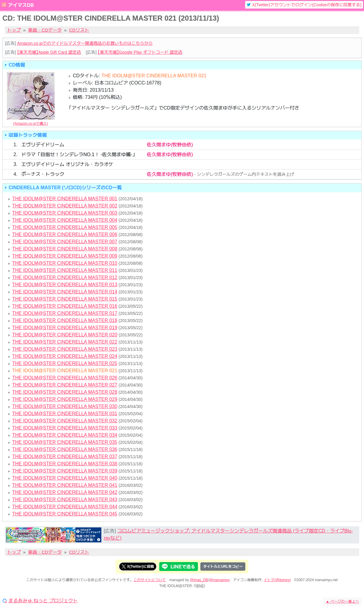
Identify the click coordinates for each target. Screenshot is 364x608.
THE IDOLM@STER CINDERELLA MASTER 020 (65, 335)
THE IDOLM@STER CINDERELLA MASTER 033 (65, 428)
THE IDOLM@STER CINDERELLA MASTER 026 (65, 378)
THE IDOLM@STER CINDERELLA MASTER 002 (65, 206)
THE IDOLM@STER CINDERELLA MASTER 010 (65, 263)
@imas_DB (199, 580)
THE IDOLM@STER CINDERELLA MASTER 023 (65, 349)
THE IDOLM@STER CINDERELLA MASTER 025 (65, 363)
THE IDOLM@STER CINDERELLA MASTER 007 (65, 242)
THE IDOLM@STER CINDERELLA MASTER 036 (65, 449)
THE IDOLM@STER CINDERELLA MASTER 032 (65, 421)
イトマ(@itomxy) (277, 580)
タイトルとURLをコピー (223, 567)
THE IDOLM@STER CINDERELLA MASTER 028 (65, 392)
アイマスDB (21, 5)
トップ (14, 30)
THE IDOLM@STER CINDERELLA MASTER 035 (65, 442)
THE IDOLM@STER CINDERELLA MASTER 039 (65, 471)
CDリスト (79, 30)
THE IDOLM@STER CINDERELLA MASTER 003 (65, 213)
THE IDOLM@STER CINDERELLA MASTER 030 (65, 406)
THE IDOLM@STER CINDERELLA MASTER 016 (65, 306)
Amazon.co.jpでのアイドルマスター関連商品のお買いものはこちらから (85, 43)
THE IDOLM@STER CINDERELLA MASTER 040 (65, 478)
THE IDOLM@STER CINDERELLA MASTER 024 (65, 356)
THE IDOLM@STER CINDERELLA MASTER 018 (65, 320)
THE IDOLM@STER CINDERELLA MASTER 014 (65, 292)
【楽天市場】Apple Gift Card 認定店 (49, 52)
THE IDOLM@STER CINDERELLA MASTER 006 (65, 234)
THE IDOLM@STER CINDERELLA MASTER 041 (65, 485)
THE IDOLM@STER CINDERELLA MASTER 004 (65, 220)
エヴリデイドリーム (43, 145)
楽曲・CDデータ (45, 30)
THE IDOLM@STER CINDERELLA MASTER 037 (65, 457)
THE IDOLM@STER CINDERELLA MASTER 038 (65, 464)
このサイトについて (150, 580)
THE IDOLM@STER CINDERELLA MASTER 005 (65, 227)
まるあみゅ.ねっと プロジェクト (43, 601)
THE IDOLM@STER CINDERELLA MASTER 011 (65, 270)
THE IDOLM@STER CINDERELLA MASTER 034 (65, 435)
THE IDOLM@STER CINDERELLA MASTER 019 (65, 328)
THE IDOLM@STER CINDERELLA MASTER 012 (65, 277)
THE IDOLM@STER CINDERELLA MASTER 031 (65, 414)
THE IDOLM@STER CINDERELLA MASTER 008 (65, 249)
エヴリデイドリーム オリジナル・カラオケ (67, 164)
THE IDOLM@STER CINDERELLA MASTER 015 (65, 299)
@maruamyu (219, 580)
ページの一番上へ (342, 601)
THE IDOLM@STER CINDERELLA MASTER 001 (65, 199)
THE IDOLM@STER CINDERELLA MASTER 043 (65, 500)
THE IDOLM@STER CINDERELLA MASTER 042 (65, 492)
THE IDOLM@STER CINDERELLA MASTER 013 (65, 285)
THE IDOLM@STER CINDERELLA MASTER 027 (65, 385)
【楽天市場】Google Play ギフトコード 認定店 (140, 52)
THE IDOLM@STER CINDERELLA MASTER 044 (65, 507)
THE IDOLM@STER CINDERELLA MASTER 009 (65, 256)
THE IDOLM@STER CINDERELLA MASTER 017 (65, 313)
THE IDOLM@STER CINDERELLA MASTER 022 (65, 342)
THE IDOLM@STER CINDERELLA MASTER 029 (65, 399)
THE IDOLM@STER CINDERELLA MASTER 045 (65, 514)
